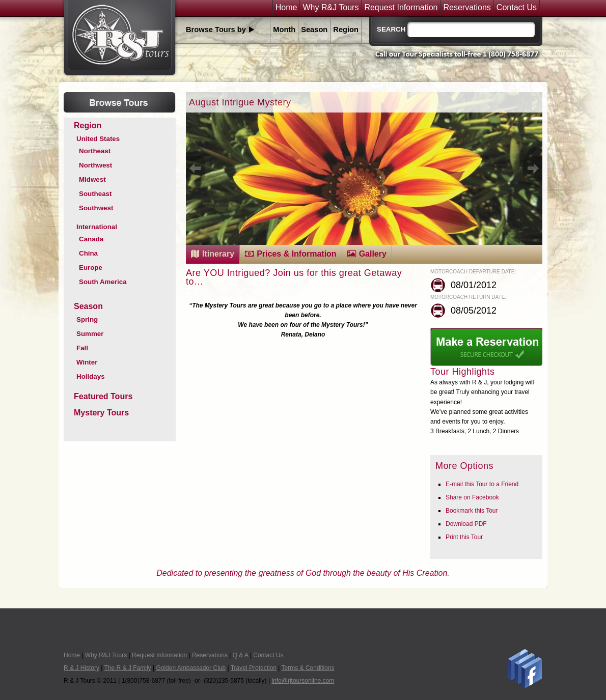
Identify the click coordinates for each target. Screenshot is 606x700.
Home (286, 8)
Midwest (92, 179)
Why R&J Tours (330, 8)
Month (284, 30)
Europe (91, 268)
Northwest (95, 165)
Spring (87, 319)
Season (314, 30)
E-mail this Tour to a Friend (482, 484)
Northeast (95, 151)
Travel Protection (254, 668)
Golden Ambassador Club (191, 668)
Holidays (91, 376)
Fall (82, 348)
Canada (91, 239)
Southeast (95, 194)
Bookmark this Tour (472, 511)
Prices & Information (296, 254)
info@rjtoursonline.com (303, 681)
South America (103, 282)
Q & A (241, 655)
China (88, 253)
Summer (90, 334)
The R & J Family (128, 668)
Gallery (373, 254)
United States (98, 139)
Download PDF (466, 524)
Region (346, 30)
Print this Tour (464, 537)
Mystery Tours (101, 413)
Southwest (96, 208)
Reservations (467, 8)
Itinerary (218, 254)
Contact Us (517, 8)
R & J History (81, 668)
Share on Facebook (472, 497)
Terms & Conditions (308, 668)
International (97, 227)
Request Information (401, 8)
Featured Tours (103, 396)
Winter (87, 362)
